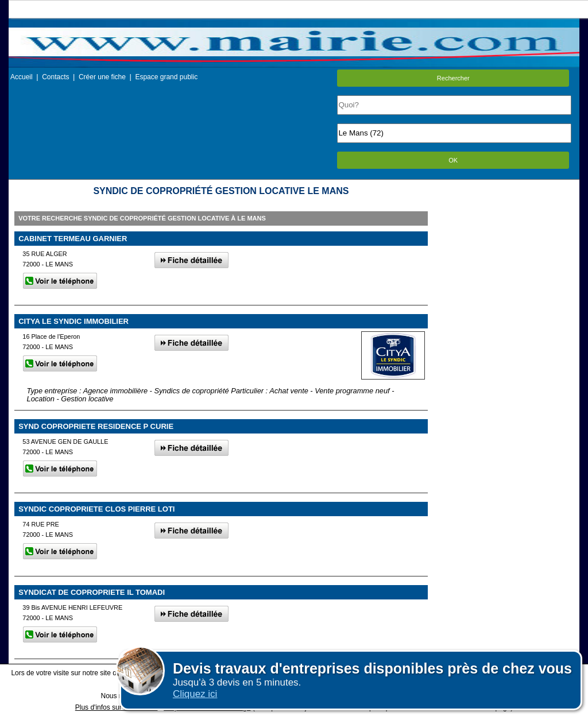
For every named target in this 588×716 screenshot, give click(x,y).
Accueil (22, 77)
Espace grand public (166, 77)
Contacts (55, 77)
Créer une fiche (102, 77)
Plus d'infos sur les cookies (117, 707)
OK (453, 160)
